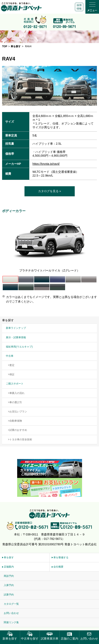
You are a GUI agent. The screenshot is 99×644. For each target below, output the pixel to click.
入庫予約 (9, 585)
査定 (12, 365)
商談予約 (9, 576)
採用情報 (79, 7)
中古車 (10, 356)
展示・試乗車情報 (16, 337)
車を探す (9, 557)
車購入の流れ (17, 393)
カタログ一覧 (11, 604)
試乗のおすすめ (18, 430)
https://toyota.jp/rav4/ (46, 164)
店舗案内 (9, 567)
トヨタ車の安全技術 (21, 439)
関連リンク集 (11, 622)
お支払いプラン (18, 412)
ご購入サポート (15, 384)
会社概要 (58, 567)
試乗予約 (9, 595)
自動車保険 (16, 421)
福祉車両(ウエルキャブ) (19, 347)
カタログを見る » (50, 191)
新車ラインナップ (16, 328)
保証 (12, 374)
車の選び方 (16, 402)
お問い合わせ (11, 613)
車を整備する (61, 557)
